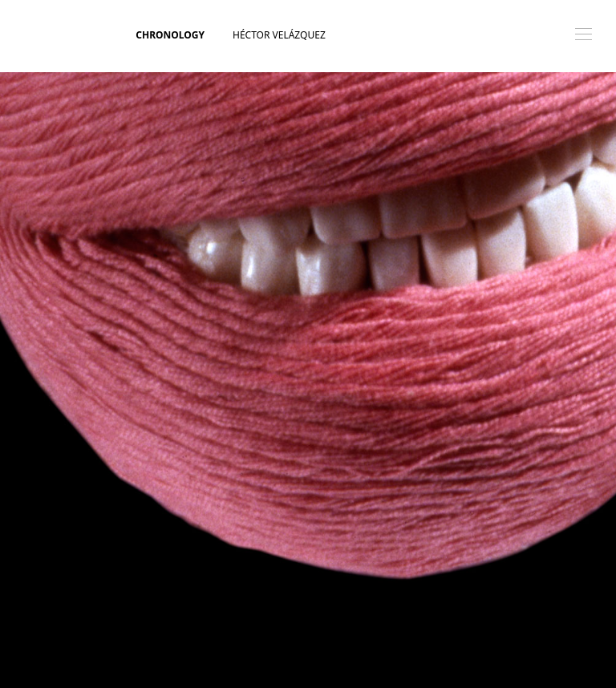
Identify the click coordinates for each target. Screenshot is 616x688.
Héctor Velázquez (279, 35)
